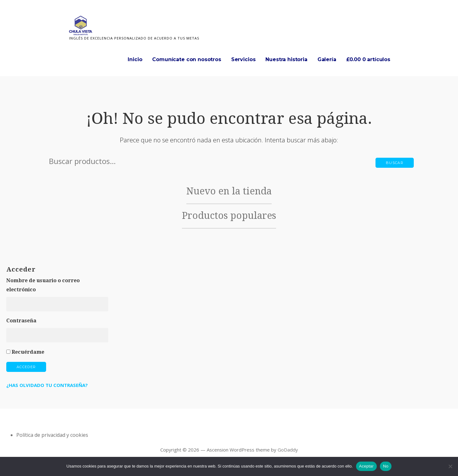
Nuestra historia (286, 59)
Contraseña (21, 321)
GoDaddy (288, 450)
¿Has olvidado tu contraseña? (47, 385)
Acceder (26, 367)
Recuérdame (28, 352)
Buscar (395, 163)
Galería (327, 59)
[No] (450, 466)
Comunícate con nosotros (186, 59)
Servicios (243, 59)
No (386, 466)
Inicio (135, 59)
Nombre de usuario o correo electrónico (43, 285)
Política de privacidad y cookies (52, 435)
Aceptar (367, 466)
